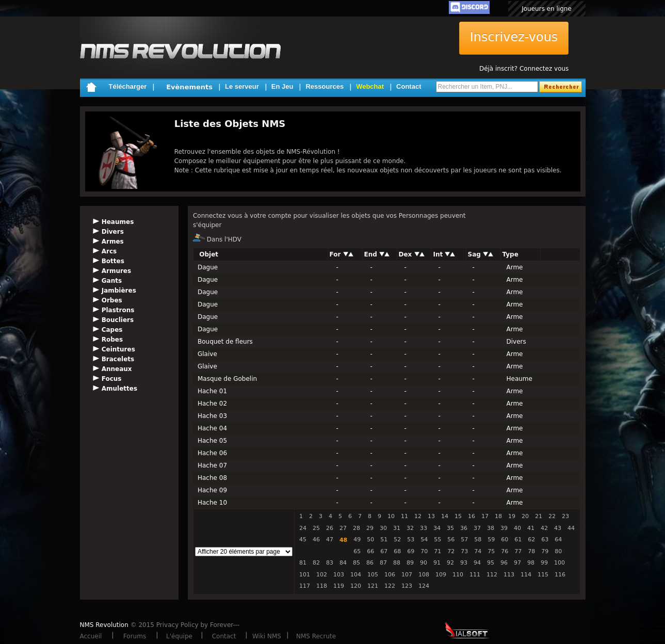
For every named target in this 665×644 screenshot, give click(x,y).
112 (492, 575)
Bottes (113, 261)
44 (571, 528)
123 (407, 586)
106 (390, 575)
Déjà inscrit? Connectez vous (524, 69)
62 (531, 540)
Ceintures (118, 349)
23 (565, 516)
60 (505, 540)
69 (411, 551)
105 (373, 575)
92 (450, 563)
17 (485, 516)
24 (303, 528)
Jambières (119, 291)
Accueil (91, 636)
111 (475, 575)
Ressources (325, 86)
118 (322, 586)
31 (397, 528)
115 (543, 575)
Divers (113, 232)
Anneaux (117, 369)
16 (472, 516)
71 (437, 551)
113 (509, 575)
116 (560, 575)
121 (373, 586)
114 (526, 575)
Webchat (370, 86)
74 (478, 551)
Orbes (112, 300)
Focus (112, 379)
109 (441, 575)
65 (357, 551)
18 (498, 516)
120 (356, 586)
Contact (409, 86)
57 (464, 540)
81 (303, 563)
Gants (112, 281)
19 (512, 516)
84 (343, 563)
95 (491, 563)
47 (330, 540)
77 (518, 551)
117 (305, 586)
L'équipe (179, 636)
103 (339, 575)
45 (303, 540)
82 (316, 563)
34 (437, 528)
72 (451, 551)
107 (407, 575)
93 (464, 563)
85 (356, 563)
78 (531, 551)
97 (517, 563)
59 (491, 540)
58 (478, 540)
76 (505, 551)
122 (390, 586)
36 (464, 528)
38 (491, 528)
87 (383, 563)
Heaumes (118, 222)
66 (370, 551)
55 (437, 540)
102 (322, 575)
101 (305, 575)
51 (384, 540)
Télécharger (128, 86)
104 (356, 575)
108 (424, 575)
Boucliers (118, 320)
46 (316, 540)
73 (464, 551)
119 (339, 586)
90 (424, 563)
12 (418, 516)
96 (504, 563)
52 (397, 540)
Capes (112, 330)
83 (330, 563)
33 (424, 528)
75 (491, 551)
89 (410, 563)
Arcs (109, 251)
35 (450, 528)
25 (316, 528)
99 (544, 563)
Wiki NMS (267, 636)
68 (397, 551)
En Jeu (282, 86)
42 (544, 528)
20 (525, 516)
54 (424, 540)
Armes (113, 242)
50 (370, 540)
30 (383, 528)
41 (531, 528)
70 (424, 551)
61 (518, 540)
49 (357, 540)
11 (404, 516)
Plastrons (118, 310)
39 (504, 528)
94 (477, 563)
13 (431, 516)
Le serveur (242, 86)
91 (437, 563)
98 (531, 563)
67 (384, 551)
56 (451, 540)
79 (545, 551)
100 (559, 563)
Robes (112, 340)
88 (397, 563)
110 (458, 575)
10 (391, 516)
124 (424, 586)
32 (410, 528)
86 (370, 563)
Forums (135, 636)
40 (517, 528)
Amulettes (119, 389)
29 (370, 528)
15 (458, 516)
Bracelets (118, 359)
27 (343, 528)
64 (558, 540)
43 (558, 528)
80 (558, 551)
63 (545, 540)
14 (445, 516)
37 (477, 528)
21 (539, 516)
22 (552, 516)
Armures (116, 271)
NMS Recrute (316, 636)
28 (356, 528)
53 (411, 540)
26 (330, 528)
